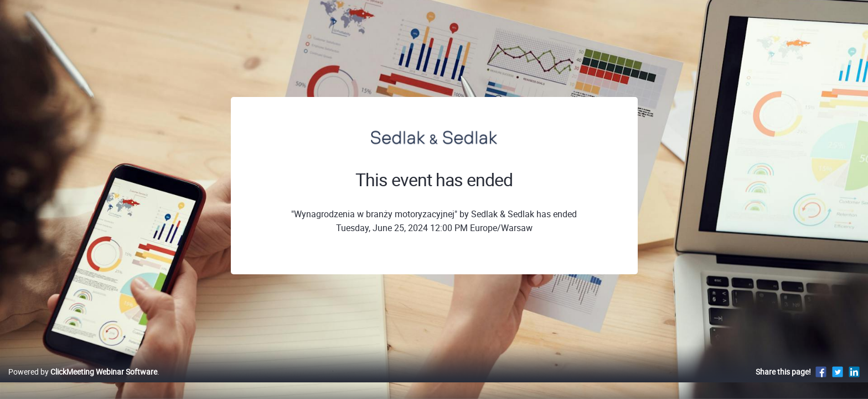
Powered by (83, 383)
